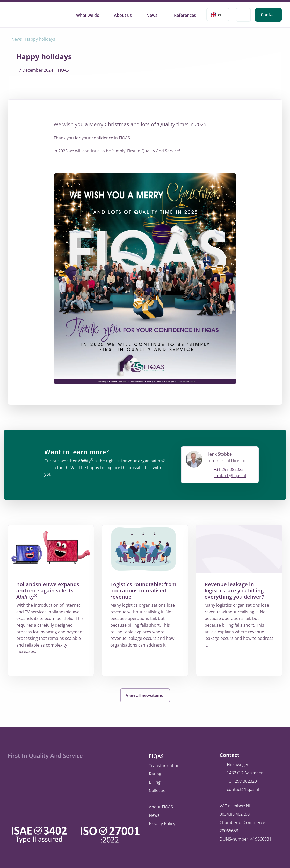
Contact (268, 15)
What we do (88, 15)
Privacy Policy (162, 822)
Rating (155, 773)
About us (123, 15)
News (152, 15)
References (185, 15)
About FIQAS (161, 806)
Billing (155, 781)
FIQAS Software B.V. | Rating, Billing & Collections (32, 14)
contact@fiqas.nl (230, 476)
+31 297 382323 (229, 469)
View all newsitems (145, 695)
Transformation (164, 765)
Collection (159, 789)
